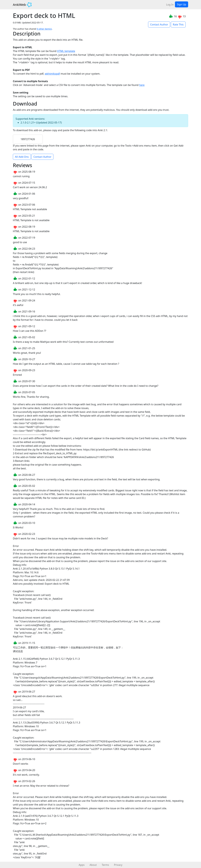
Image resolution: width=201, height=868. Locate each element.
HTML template (66, 51)
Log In (170, 5)
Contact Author (159, 25)
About (93, 865)
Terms (105, 865)
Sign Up (182, 4)
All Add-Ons (22, 157)
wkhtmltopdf (52, 74)
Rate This (178, 25)
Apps (82, 865)
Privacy (118, 865)
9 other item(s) (44, 29)
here (142, 85)
